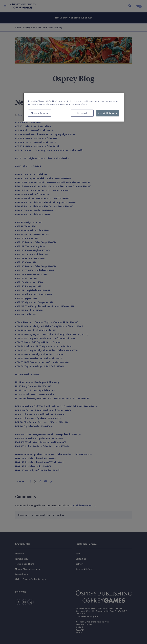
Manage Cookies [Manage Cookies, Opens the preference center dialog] (39, 113)
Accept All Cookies (107, 113)
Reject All (82, 113)
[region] (74, 107)
